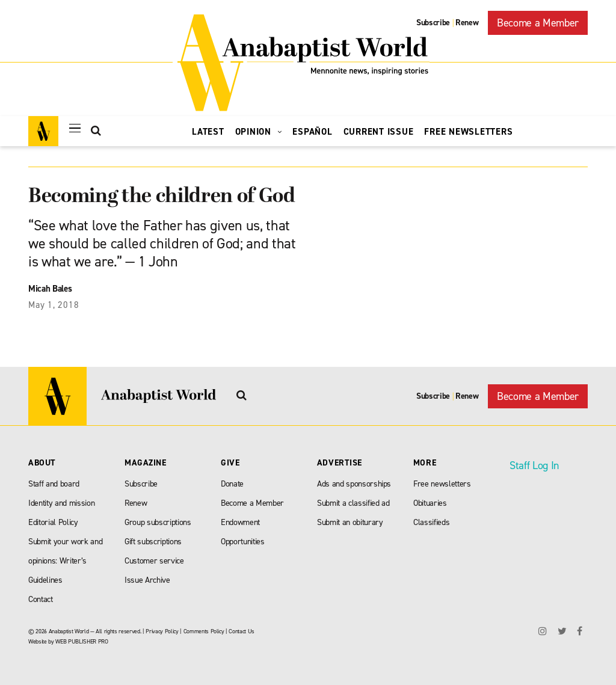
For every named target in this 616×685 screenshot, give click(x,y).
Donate (232, 484)
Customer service (154, 561)
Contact (41, 599)
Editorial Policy (53, 522)
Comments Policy (204, 631)
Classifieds (431, 522)
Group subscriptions (158, 522)
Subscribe (433, 23)
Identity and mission (61, 503)
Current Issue (379, 132)
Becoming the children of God (162, 197)
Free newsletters (442, 484)
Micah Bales (50, 289)
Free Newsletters (468, 132)
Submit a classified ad (353, 503)
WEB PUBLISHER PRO (82, 641)
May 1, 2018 (54, 305)
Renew (467, 23)
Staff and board (54, 484)
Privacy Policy (162, 631)
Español (312, 132)
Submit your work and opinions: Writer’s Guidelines (65, 561)
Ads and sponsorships (354, 484)
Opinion (259, 132)
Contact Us (242, 631)
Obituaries (430, 503)
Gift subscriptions (153, 542)
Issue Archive (147, 580)
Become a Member (538, 23)
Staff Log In (534, 465)
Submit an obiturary (350, 522)
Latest (208, 132)
